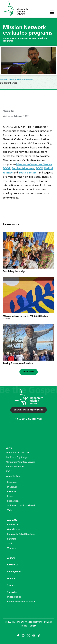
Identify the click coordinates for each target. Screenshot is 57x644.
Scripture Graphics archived (21, 506)
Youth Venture (28, 173)
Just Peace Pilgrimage (17, 457)
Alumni (11, 558)
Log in (33, 626)
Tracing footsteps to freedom (18, 363)
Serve (9, 448)
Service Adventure (23, 169)
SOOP (39, 169)
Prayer (11, 496)
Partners (12, 539)
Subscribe (12, 592)
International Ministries (17, 453)
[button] (29, 372)
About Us (12, 520)
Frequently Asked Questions (21, 534)
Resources (12, 482)
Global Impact (14, 530)
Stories (11, 585)
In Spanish (12, 487)
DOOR (7, 169)
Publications (13, 501)
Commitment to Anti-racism (21, 602)
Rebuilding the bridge (14, 271)
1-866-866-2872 (23, 419)
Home (6, 39)
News (15, 39)
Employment (14, 572)
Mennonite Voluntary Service (34, 165)
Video (10, 510)
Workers (11, 548)
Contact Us (13, 525)
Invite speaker (14, 597)
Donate (11, 579)
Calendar (12, 492)
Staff (10, 544)
